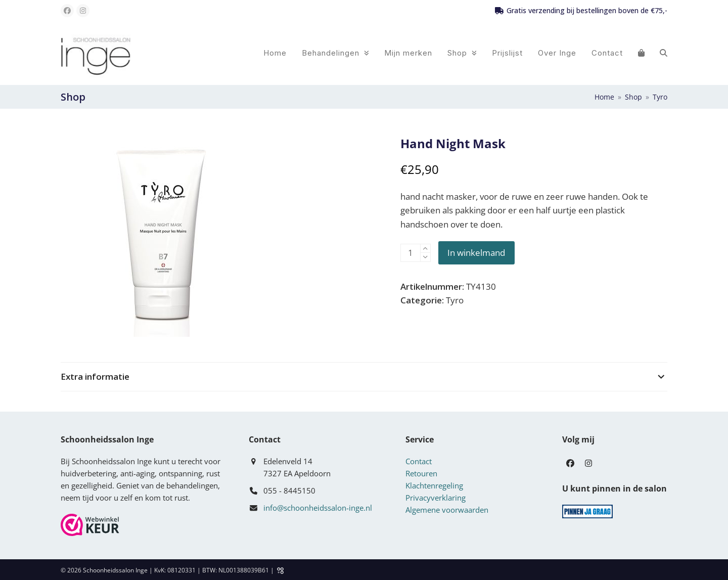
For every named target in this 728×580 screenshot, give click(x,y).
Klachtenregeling (434, 485)
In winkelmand (476, 253)
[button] (641, 53)
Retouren (421, 473)
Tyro (455, 300)
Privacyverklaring (436, 498)
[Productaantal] (411, 253)
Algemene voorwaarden (447, 510)
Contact (419, 461)
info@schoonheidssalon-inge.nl (318, 508)
